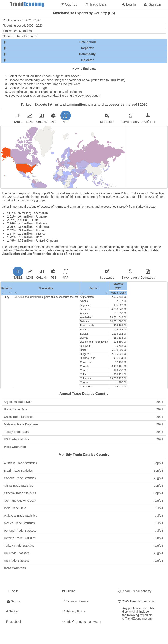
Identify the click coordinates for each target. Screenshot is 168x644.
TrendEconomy (27, 36)
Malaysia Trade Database (83, 426)
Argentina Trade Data (83, 403)
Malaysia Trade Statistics (83, 517)
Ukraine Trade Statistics (83, 539)
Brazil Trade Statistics (83, 472)
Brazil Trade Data (83, 411)
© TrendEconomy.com (137, 620)
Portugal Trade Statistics (83, 532)
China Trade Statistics (83, 418)
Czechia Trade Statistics (83, 494)
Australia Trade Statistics (83, 464)
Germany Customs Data (83, 502)
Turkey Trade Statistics (83, 547)
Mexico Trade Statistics (83, 524)
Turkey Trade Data (83, 433)
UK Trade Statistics (83, 554)
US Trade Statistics (83, 441)
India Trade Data (83, 509)
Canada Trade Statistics (83, 479)
